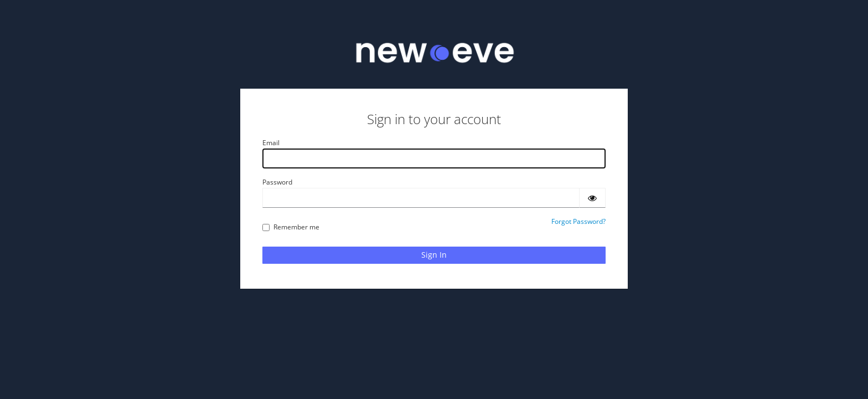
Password (277, 182)
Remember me (291, 227)
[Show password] (592, 198)
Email (271, 143)
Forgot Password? (578, 221)
